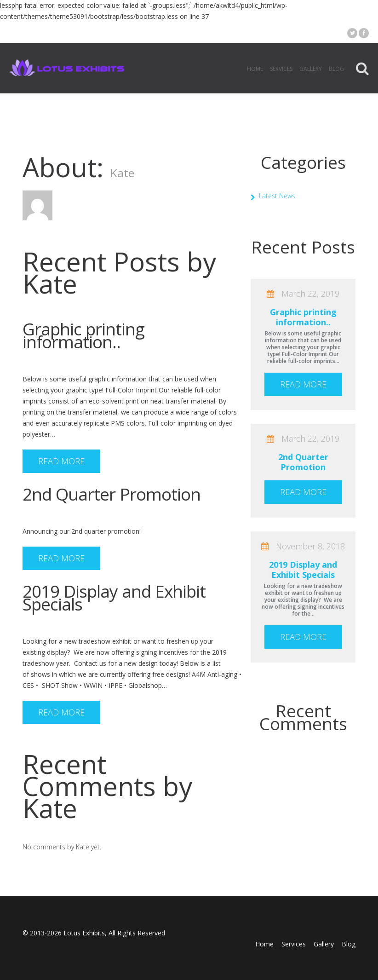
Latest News (277, 196)
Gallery (311, 69)
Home (255, 69)
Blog (336, 69)
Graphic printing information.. (83, 335)
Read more (61, 461)
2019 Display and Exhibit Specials (114, 597)
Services (281, 69)
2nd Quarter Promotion (112, 494)
